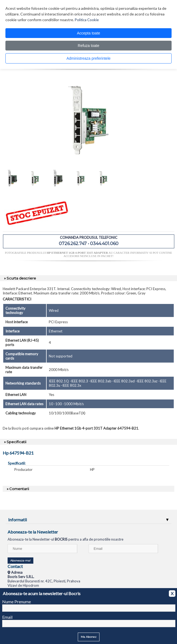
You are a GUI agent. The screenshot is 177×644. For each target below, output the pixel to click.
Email (7, 617)
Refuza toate (89, 46)
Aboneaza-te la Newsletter (33, 532)
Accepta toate (89, 33)
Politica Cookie (87, 20)
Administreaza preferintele (89, 58)
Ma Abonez (89, 637)
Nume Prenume (17, 602)
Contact (15, 566)
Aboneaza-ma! (20, 561)
